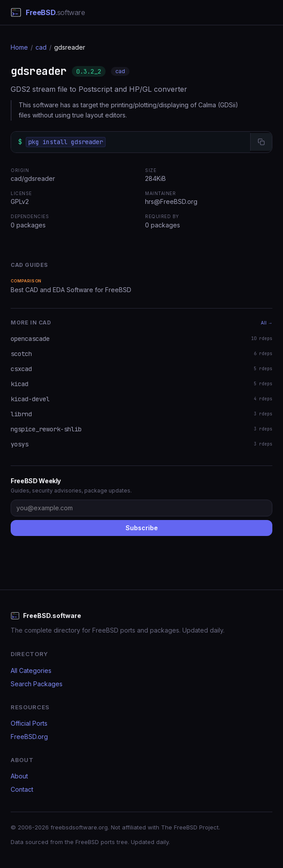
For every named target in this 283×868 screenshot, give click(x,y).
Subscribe (142, 528)
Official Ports (29, 723)
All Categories (31, 671)
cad (41, 47)
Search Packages (37, 684)
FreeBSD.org (29, 737)
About (19, 776)
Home (19, 47)
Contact (22, 789)
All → (267, 323)
